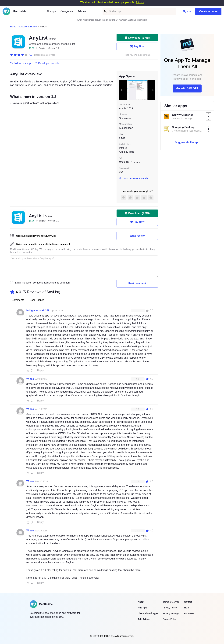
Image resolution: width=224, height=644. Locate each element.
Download (137, 38)
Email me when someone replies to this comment (43, 283)
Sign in (187, 11)
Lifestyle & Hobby (28, 27)
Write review (137, 236)
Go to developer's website (134, 178)
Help (187, 608)
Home (13, 27)
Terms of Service (171, 602)
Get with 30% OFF (187, 88)
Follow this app (21, 63)
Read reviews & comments (137, 55)
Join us (140, 2)
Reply (40, 370)
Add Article (144, 619)
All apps (51, 11)
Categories (67, 11)
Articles (82, 11)
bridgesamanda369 (38, 311)
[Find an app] (105, 11)
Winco (30, 379)
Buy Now (137, 46)
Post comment (137, 283)
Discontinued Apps (148, 613)
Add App (142, 608)
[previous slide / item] (121, 90)
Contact (188, 602)
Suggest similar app (187, 142)
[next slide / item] (153, 90)
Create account (208, 11)
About (141, 602)
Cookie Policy (170, 619)
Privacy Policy (170, 608)
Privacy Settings (171, 613)
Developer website (47, 63)
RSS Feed (189, 613)
